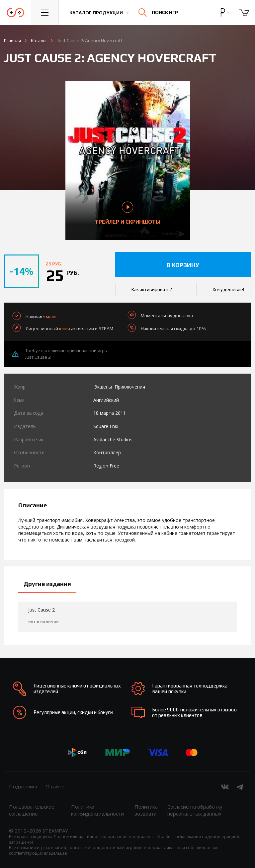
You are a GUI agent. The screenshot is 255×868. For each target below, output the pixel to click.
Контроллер (107, 452)
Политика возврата (146, 810)
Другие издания (47, 584)
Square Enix (106, 426)
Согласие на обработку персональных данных (195, 810)
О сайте (55, 786)
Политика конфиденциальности (97, 810)
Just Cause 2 (38, 357)
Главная (12, 40)
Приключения (130, 387)
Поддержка (23, 786)
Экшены (103, 387)
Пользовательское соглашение (32, 810)
